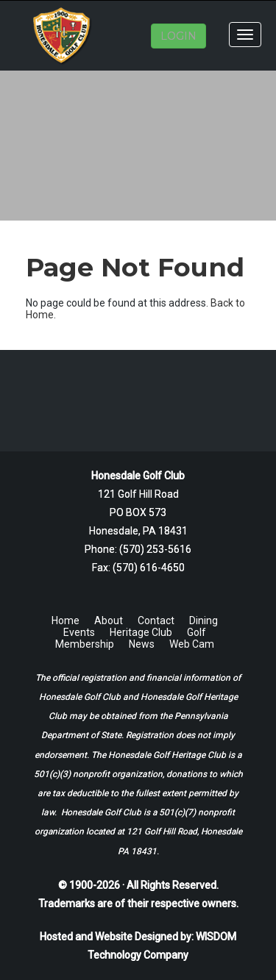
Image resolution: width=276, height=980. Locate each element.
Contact (156, 620)
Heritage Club (141, 632)
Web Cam (192, 644)
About (109, 620)
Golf (197, 632)
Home (66, 620)
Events (79, 632)
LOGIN (178, 36)
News (142, 644)
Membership (85, 644)
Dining (204, 620)
